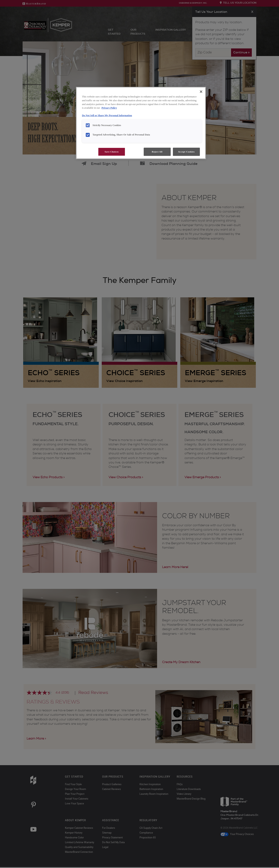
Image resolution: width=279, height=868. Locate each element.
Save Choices (112, 152)
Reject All (157, 152)
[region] (141, 123)
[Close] (201, 92)
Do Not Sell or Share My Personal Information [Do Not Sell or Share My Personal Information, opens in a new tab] (107, 115)
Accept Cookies (186, 152)
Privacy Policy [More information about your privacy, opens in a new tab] (109, 108)
